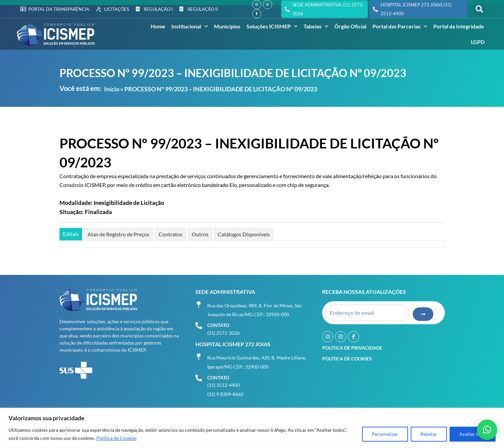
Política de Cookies (116, 438)
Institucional (190, 26)
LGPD (478, 42)
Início (112, 89)
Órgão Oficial (350, 26)
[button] (479, 9)
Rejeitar (429, 434)
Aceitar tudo (473, 434)
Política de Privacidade (352, 348)
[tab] (71, 234)
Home (158, 26)
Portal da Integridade (459, 26)
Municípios (227, 26)
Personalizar (385, 434)
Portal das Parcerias (400, 26)
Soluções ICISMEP (272, 26)
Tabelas (316, 26)
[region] (252, 428)
